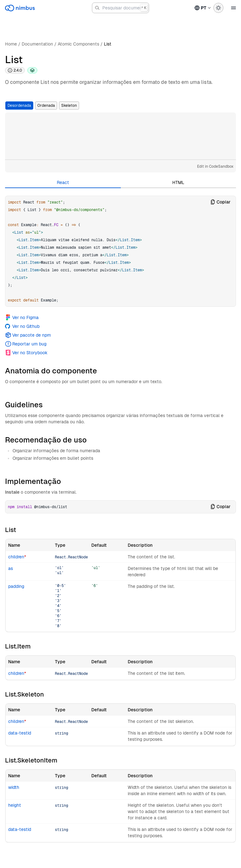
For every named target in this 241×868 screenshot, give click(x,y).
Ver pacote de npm (28, 335)
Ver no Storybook (26, 353)
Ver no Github (22, 326)
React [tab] (63, 182)
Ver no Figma (22, 317)
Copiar (220, 202)
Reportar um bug (26, 344)
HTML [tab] (178, 182)
